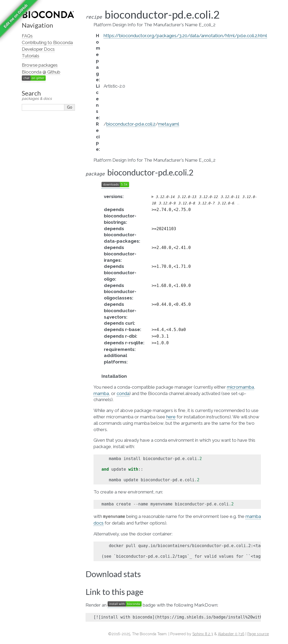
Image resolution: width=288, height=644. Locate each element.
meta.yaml (169, 124)
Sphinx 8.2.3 (203, 634)
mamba (101, 393)
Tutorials (31, 56)
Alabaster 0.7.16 (231, 634)
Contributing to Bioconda (47, 42)
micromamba (240, 387)
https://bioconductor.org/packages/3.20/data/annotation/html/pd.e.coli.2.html (185, 36)
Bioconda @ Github (41, 72)
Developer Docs (38, 49)
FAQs (27, 36)
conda (123, 393)
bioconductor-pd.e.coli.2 (131, 124)
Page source (258, 634)
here (171, 417)
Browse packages (40, 65)
